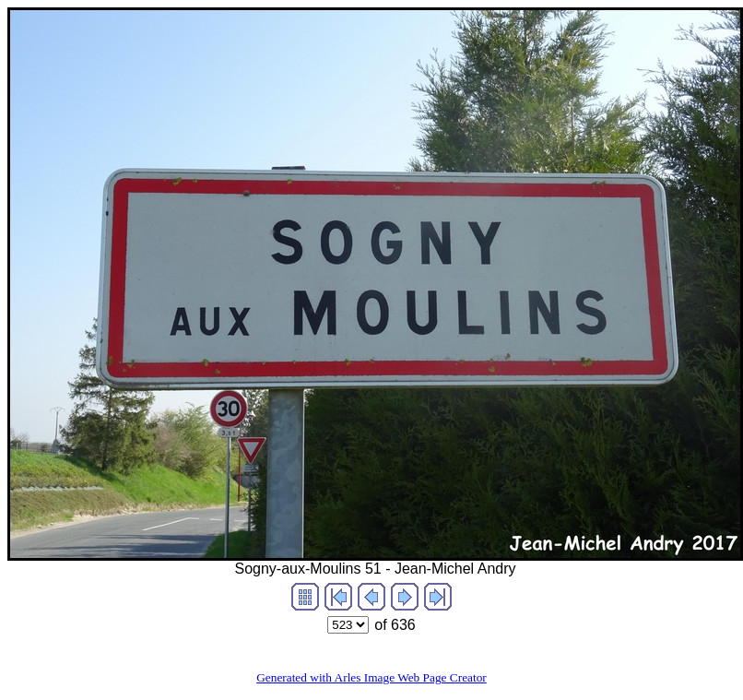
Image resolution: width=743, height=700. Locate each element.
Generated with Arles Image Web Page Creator (371, 677)
